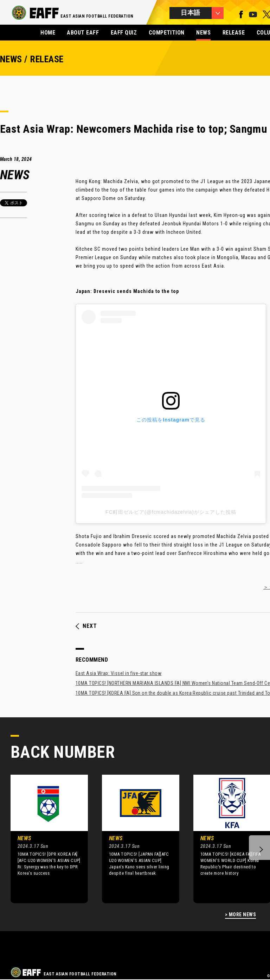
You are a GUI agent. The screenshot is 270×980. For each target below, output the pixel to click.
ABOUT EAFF (83, 33)
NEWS (203, 33)
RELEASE (234, 33)
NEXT (86, 626)
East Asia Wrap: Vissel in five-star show (118, 673)
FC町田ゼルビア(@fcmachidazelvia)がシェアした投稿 (171, 512)
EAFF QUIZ (124, 33)
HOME (48, 33)
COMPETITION (167, 33)
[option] (44, 839)
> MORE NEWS (240, 915)
